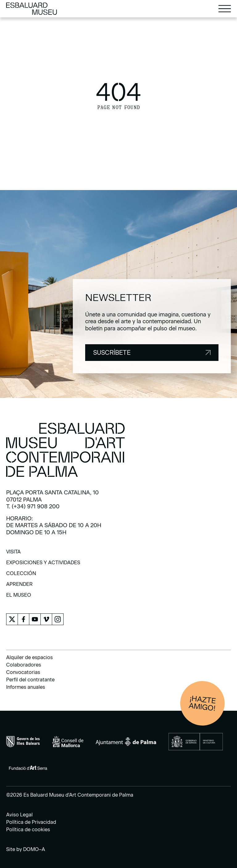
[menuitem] (13, 554)
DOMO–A (34, 849)
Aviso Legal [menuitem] (19, 815)
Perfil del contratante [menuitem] (30, 680)
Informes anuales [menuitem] (26, 687)
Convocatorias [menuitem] (23, 672)
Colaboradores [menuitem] (24, 665)
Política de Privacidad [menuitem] (31, 822)
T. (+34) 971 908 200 (33, 506)
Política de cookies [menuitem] (28, 830)
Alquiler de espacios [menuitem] (29, 657)
